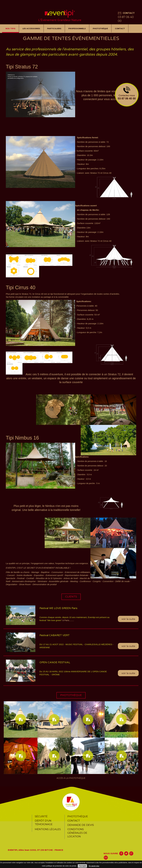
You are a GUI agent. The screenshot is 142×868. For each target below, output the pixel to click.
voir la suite (128, 619)
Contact (120, 29)
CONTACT (129, 13)
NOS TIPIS (10, 29)
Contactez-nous (127, 93)
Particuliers (54, 29)
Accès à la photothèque (71, 778)
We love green (54, 620)
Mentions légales (48, 829)
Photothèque (100, 29)
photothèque (71, 695)
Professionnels (77, 29)
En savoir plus (94, 866)
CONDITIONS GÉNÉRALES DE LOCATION (77, 833)
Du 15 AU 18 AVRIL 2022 (52, 671)
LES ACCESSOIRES (31, 29)
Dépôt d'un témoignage (44, 822)
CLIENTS (71, 597)
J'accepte (82, 866)
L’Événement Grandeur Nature (60, 20)
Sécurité (41, 816)
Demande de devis (81, 825)
